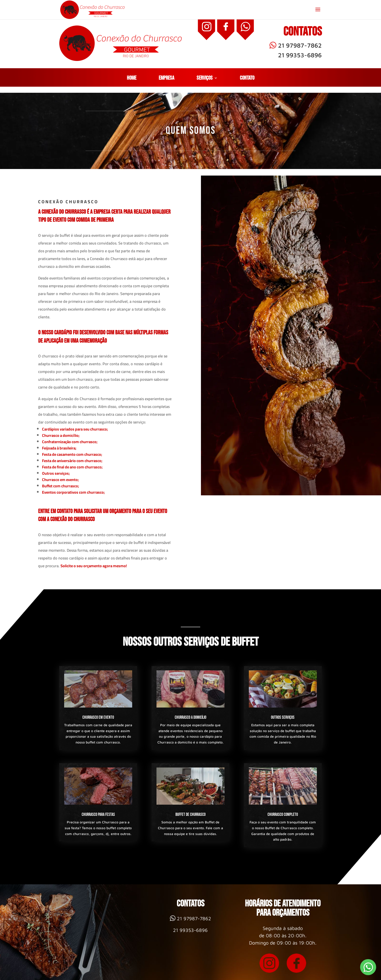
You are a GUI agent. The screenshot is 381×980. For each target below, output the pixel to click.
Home (132, 79)
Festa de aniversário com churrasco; (72, 461)
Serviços (205, 79)
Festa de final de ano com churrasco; (72, 467)
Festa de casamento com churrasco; (72, 454)
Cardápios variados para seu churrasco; (75, 429)
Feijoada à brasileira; (59, 448)
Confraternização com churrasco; (70, 442)
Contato (247, 79)
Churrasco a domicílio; (61, 435)
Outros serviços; (56, 473)
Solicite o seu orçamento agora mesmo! (94, 566)
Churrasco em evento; (60, 480)
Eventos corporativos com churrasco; (73, 492)
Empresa (166, 79)
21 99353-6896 (300, 55)
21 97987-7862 (296, 45)
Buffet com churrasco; (61, 486)
